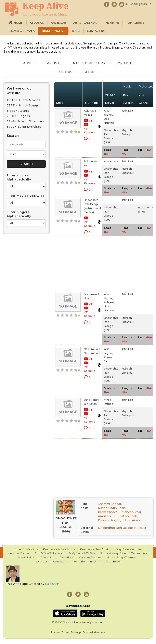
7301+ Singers (18, 116)
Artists (54, 63)
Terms (65, 632)
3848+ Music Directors (25, 121)
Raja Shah (52, 584)
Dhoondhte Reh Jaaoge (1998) (65, 525)
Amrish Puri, (107, 516)
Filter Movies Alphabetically (19, 177)
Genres (91, 72)
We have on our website (20, 91)
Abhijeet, (109, 302)
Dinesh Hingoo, (109, 520)
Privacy (55, 632)
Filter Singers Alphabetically (19, 214)
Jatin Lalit (127, 111)
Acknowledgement (94, 632)
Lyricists (125, 63)
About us (37, 23)
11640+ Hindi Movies (24, 100)
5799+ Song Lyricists (24, 127)
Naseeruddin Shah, (112, 508)
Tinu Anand (133, 520)
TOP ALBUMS (135, 23)
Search (13, 136)
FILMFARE (112, 23)
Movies (29, 63)
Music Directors (89, 63)
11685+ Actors (18, 111)
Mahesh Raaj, (132, 512)
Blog (76, 31)
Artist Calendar (86, 23)
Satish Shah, (129, 516)
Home (18, 23)
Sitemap (76, 632)
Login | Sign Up (141, 4)
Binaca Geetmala (22, 31)
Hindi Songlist (53, 31)
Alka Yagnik (111, 161)
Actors (65, 72)
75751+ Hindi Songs (23, 105)
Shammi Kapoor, (110, 504)
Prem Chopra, (108, 512)
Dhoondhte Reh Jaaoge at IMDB (122, 528)
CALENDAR (59, 23)
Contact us (96, 31)
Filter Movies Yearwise (26, 196)
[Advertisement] (87, 263)
